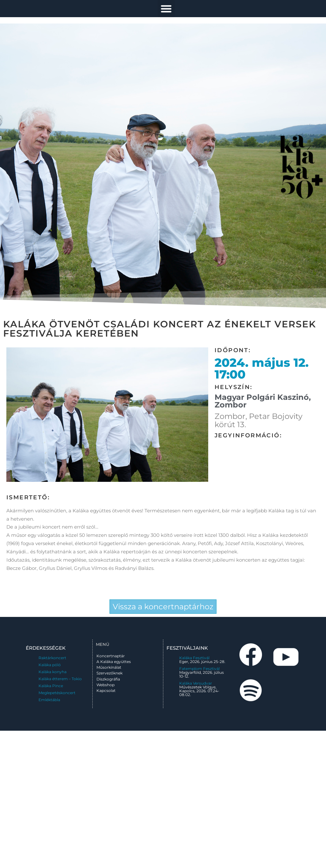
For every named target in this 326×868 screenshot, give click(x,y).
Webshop (106, 685)
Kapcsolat (106, 690)
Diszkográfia (108, 679)
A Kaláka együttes (114, 662)
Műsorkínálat (109, 667)
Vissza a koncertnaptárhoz (163, 607)
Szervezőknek (110, 673)
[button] (166, 9)
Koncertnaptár (111, 656)
